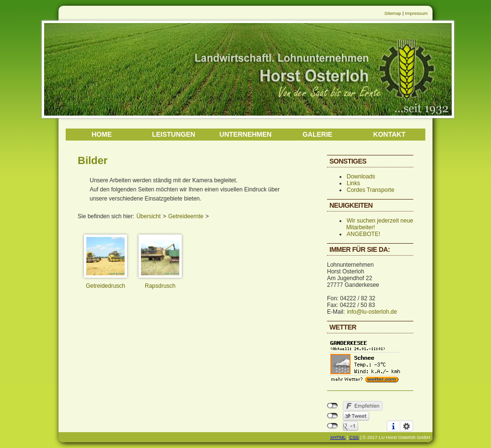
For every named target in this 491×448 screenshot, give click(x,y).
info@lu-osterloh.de (372, 312)
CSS (354, 437)
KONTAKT (389, 134)
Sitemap (393, 13)
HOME (102, 134)
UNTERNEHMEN (246, 134)
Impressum (416, 13)
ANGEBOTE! (363, 234)
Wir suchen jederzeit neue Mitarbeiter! (380, 224)
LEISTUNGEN (174, 134)
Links (353, 183)
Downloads (361, 177)
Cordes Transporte (370, 190)
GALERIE (317, 134)
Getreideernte (186, 216)
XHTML (338, 437)
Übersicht (148, 216)
